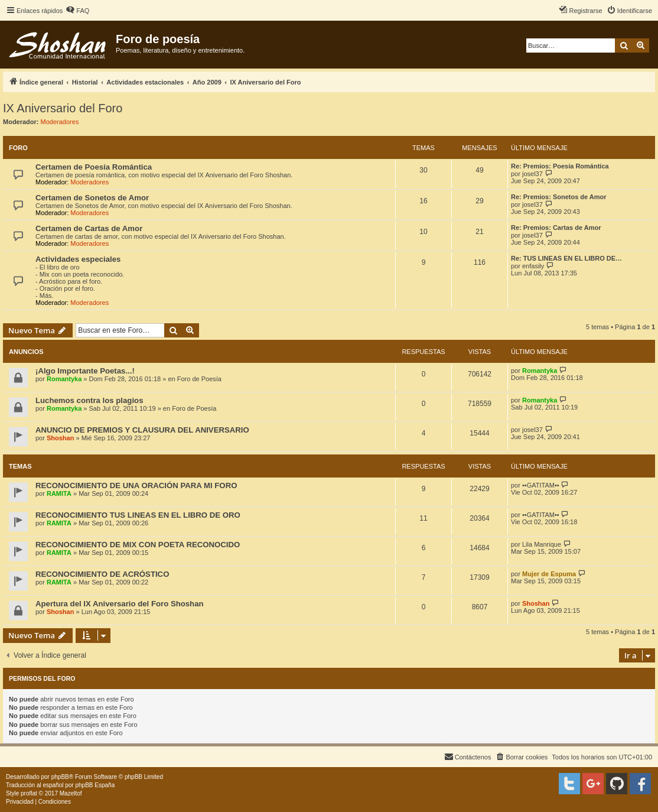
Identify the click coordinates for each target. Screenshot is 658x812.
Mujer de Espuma (549, 574)
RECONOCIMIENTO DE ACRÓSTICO (102, 574)
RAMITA (59, 493)
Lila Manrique (542, 544)
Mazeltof (71, 793)
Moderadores (60, 122)
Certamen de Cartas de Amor (89, 228)
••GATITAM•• (541, 485)
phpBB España (95, 785)
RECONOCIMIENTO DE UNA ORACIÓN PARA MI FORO (136, 485)
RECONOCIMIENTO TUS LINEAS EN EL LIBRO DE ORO (138, 515)
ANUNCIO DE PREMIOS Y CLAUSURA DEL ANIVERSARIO (142, 430)
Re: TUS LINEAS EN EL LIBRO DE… (566, 258)
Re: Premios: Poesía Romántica (560, 166)
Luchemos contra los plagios (89, 400)
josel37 (532, 174)
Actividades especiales (78, 259)
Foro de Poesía (199, 379)
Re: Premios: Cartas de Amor (556, 228)
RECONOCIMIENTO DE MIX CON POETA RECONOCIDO (138, 545)
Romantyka (64, 379)
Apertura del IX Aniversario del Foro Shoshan (120, 604)
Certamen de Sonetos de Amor (92, 198)
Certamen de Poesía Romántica (94, 167)
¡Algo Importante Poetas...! (85, 371)
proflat (29, 793)
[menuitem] (77, 11)
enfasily (533, 266)
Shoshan (60, 438)
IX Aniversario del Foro (63, 108)
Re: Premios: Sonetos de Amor (559, 197)
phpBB (60, 777)
